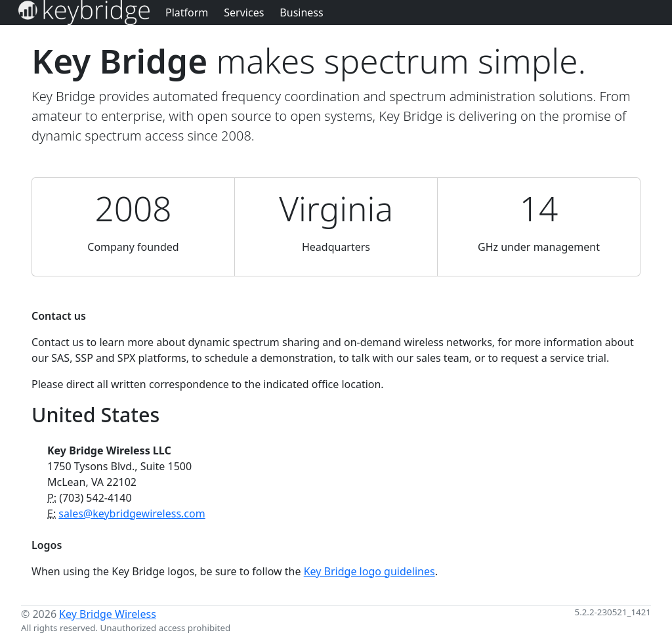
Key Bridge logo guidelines (369, 571)
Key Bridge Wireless (108, 614)
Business (301, 12)
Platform (187, 12)
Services (244, 12)
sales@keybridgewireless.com (132, 514)
